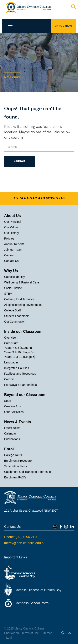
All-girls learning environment (23, 305)
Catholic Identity (15, 277)
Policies (9, 238)
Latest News (12, 428)
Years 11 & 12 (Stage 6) (20, 357)
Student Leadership (17, 316)
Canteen (10, 255)
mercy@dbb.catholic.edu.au (25, 543)
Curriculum (11, 343)
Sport (8, 401)
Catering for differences (19, 299)
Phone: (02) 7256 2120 (21, 537)
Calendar (10, 433)
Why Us (11, 271)
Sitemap (47, 633)
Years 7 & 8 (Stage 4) (18, 348)
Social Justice (13, 288)
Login (10, 638)
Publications (12, 439)
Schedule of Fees (15, 466)
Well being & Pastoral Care (22, 282)
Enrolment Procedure (18, 461)
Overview (10, 338)
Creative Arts (12, 406)
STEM (8, 294)
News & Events (18, 422)
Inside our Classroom (23, 332)
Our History (12, 233)
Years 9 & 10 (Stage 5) (19, 352)
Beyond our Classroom (25, 395)
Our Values (11, 227)
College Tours (13, 455)
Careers (9, 379)
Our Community (14, 322)
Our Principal (13, 222)
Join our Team (13, 250)
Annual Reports (14, 244)
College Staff (12, 310)
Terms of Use (30, 633)
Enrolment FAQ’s (15, 477)
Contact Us (11, 261)
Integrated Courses (17, 368)
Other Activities (14, 412)
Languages (11, 362)
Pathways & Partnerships (20, 385)
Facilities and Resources (20, 374)
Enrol (9, 449)
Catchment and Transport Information (28, 472)
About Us (12, 216)
